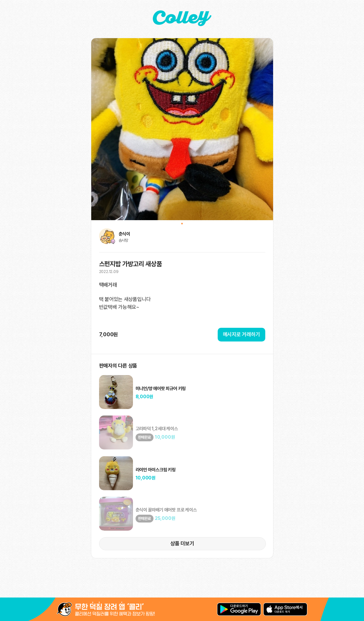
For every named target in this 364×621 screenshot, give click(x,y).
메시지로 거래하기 (241, 334)
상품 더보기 (182, 544)
